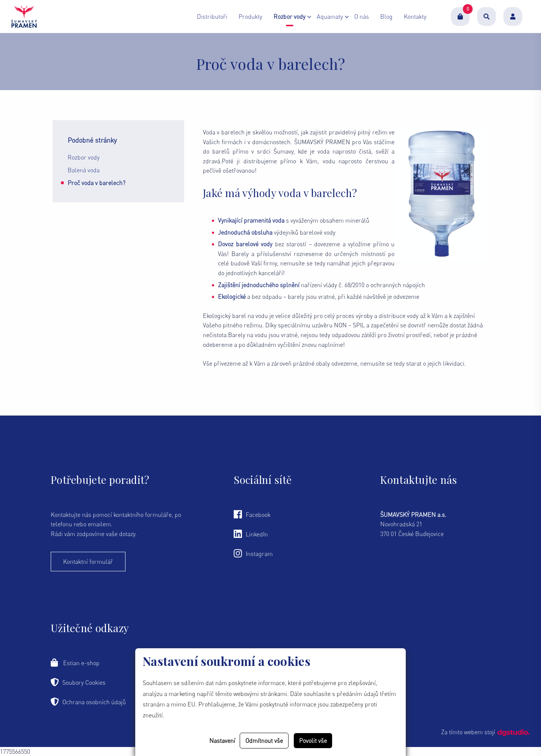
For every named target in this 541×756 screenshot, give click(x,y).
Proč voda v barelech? (97, 183)
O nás (362, 19)
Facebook (252, 514)
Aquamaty (330, 19)
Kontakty (415, 19)
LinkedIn (251, 534)
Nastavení (222, 741)
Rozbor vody (84, 157)
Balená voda (84, 170)
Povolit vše (313, 741)
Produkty (250, 19)
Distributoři (212, 19)
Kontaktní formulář (88, 562)
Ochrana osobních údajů (88, 702)
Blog (386, 19)
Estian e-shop (75, 663)
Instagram (253, 553)
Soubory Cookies (78, 682)
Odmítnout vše (264, 741)
